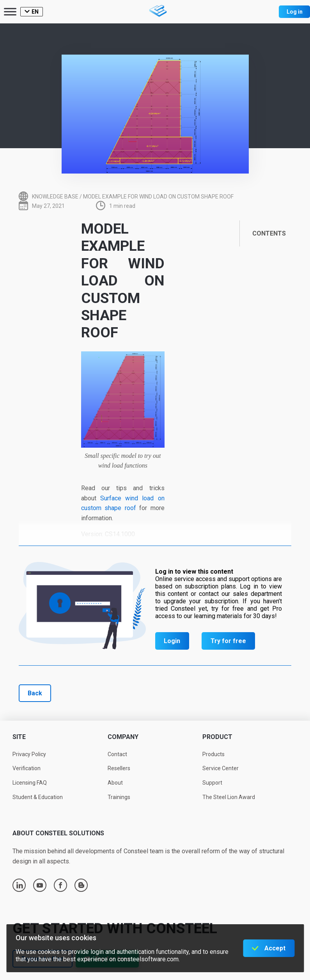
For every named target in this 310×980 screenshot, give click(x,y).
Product (217, 737)
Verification (27, 768)
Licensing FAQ (30, 783)
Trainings (119, 797)
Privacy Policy (29, 754)
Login (172, 641)
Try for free (228, 641)
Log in (295, 12)
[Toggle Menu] (10, 12)
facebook (60, 885)
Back (35, 693)
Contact (117, 754)
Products (213, 754)
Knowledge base (55, 197)
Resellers (119, 768)
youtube (40, 885)
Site (19, 737)
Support (212, 783)
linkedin (19, 885)
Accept (275, 948)
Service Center (221, 768)
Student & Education (38, 797)
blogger (81, 885)
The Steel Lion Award (229, 797)
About (115, 783)
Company (123, 737)
